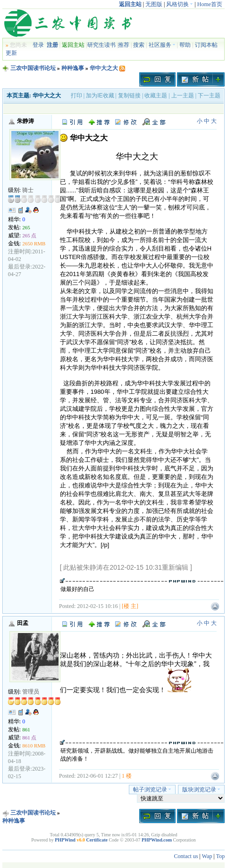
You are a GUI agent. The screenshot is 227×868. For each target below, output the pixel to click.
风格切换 (180, 4)
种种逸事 (73, 68)
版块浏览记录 (201, 790)
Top (221, 856)
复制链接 (129, 95)
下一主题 (209, 95)
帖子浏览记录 (152, 790)
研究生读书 (101, 45)
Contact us (186, 856)
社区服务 (162, 45)
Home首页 (210, 4)
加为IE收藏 (100, 95)
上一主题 (183, 95)
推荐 (124, 45)
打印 (76, 95)
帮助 (185, 45)
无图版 (154, 4)
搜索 (139, 45)
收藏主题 (156, 95)
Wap (207, 856)
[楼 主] (130, 606)
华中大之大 (104, 68)
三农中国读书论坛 (33, 68)
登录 (38, 45)
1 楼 (127, 776)
